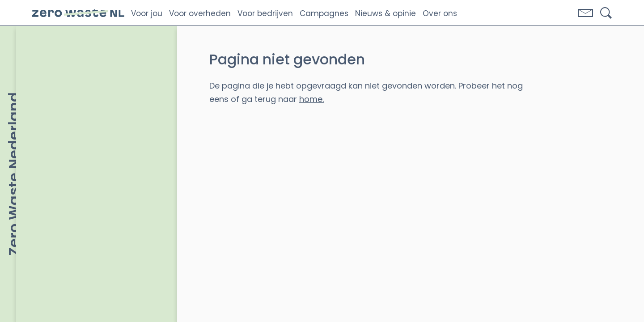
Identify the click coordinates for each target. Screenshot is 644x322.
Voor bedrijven (265, 13)
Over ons (440, 13)
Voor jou (147, 13)
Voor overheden (200, 13)
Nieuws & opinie (386, 13)
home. (311, 99)
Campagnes (324, 13)
